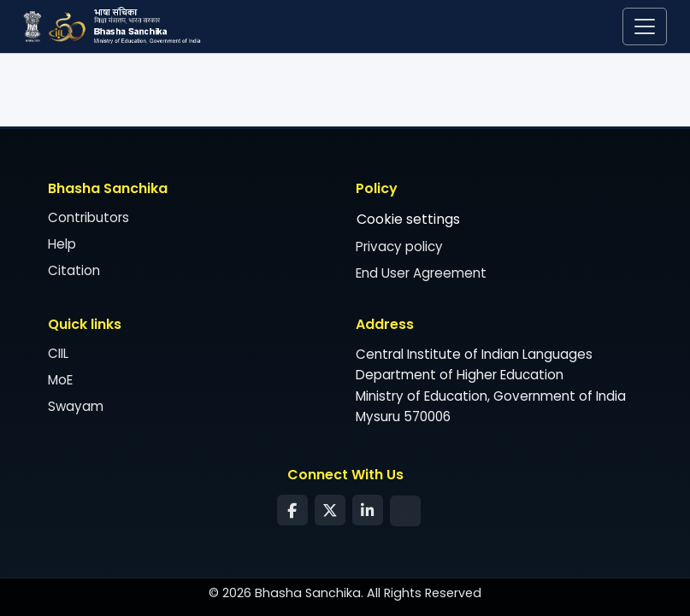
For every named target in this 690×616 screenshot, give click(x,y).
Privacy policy (399, 247)
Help (62, 245)
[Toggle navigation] (645, 26)
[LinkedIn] (368, 511)
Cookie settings (408, 220)
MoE (60, 381)
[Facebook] (292, 511)
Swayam (76, 407)
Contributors (88, 218)
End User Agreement (421, 274)
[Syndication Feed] (405, 511)
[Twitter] (330, 511)
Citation (74, 271)
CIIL (58, 354)
